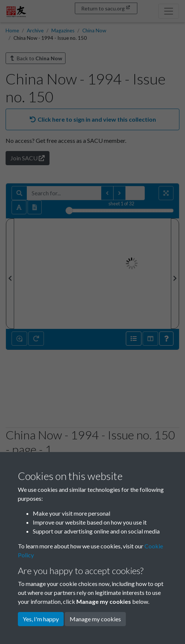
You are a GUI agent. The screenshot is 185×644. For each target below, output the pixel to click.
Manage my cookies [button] (95, 619)
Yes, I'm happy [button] (41, 619)
